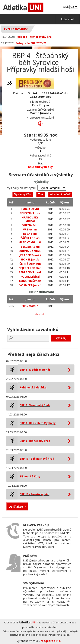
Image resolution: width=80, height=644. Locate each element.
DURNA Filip (30, 225)
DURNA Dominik (30, 251)
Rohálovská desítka (33, 387)
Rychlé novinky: (16, 29)
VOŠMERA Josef (30, 285)
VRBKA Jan (30, 229)
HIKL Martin (30, 306)
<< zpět (40, 314)
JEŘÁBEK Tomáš (30, 255)
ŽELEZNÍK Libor (30, 213)
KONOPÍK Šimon (30, 281)
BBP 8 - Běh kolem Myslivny (38, 423)
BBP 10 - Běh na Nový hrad (37, 459)
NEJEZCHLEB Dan (30, 268)
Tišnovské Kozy (30, 476)
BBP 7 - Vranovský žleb (35, 405)
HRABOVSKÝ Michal (30, 219)
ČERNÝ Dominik (30, 264)
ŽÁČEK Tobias (30, 238)
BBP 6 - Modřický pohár (35, 370)
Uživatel (67, 19)
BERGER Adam (30, 247)
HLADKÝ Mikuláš (30, 242)
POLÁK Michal (30, 277)
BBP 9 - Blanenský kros (35, 441)
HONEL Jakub (30, 259)
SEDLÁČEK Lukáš (30, 272)
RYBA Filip (30, 234)
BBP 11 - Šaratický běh (34, 494)
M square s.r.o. (51, 641)
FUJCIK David (30, 209)
